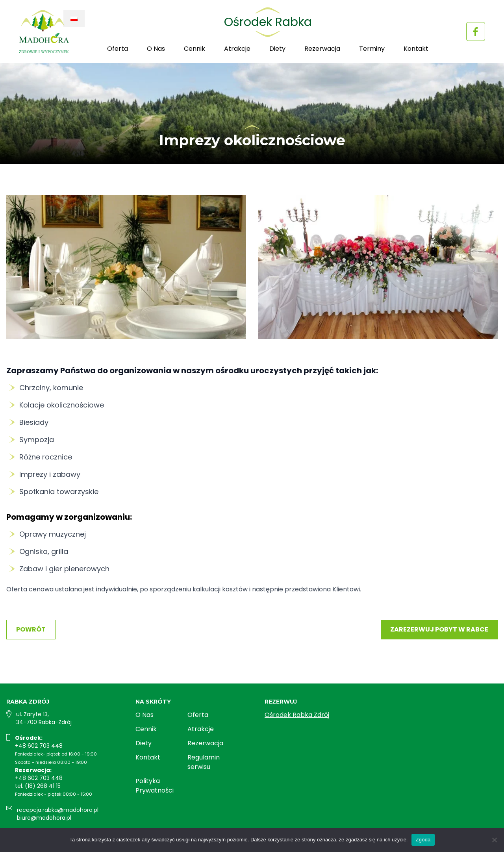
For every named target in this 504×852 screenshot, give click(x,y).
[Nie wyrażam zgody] (494, 840)
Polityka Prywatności (155, 786)
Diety (277, 49)
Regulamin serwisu (204, 762)
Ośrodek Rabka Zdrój (297, 715)
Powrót (31, 629)
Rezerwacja (322, 49)
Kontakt (416, 49)
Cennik (195, 49)
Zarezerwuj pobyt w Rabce (439, 629)
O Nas (156, 49)
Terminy (372, 49)
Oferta (118, 49)
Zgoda (423, 840)
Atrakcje (237, 49)
